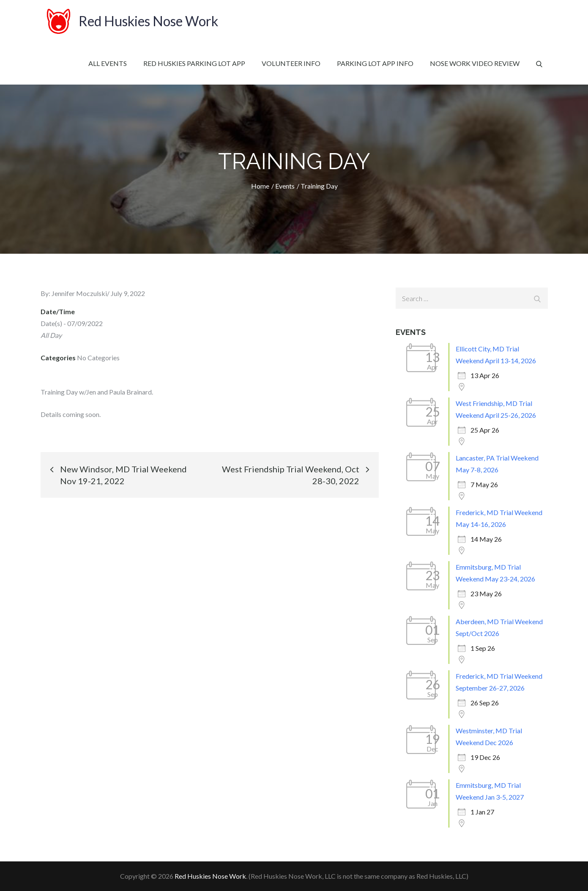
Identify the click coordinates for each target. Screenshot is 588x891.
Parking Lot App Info (375, 63)
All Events (108, 63)
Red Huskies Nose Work (148, 21)
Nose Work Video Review (475, 63)
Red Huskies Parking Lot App (194, 63)
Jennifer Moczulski (79, 293)
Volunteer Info (291, 63)
